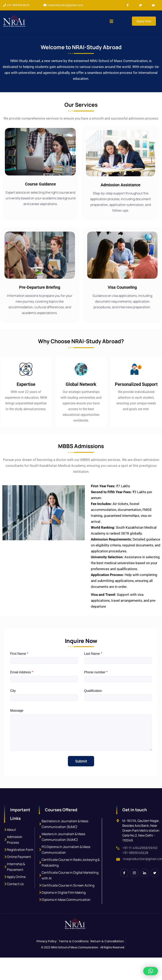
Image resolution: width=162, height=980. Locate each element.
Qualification (93, 706)
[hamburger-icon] (111, 22)
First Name (19, 669)
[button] (151, 971)
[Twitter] (142, 5)
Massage (17, 726)
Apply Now (144, 21)
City (13, 706)
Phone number (96, 688)
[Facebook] (129, 5)
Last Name (93, 669)
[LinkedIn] (145, 889)
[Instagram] (134, 889)
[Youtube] (155, 5)
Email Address (22, 688)
